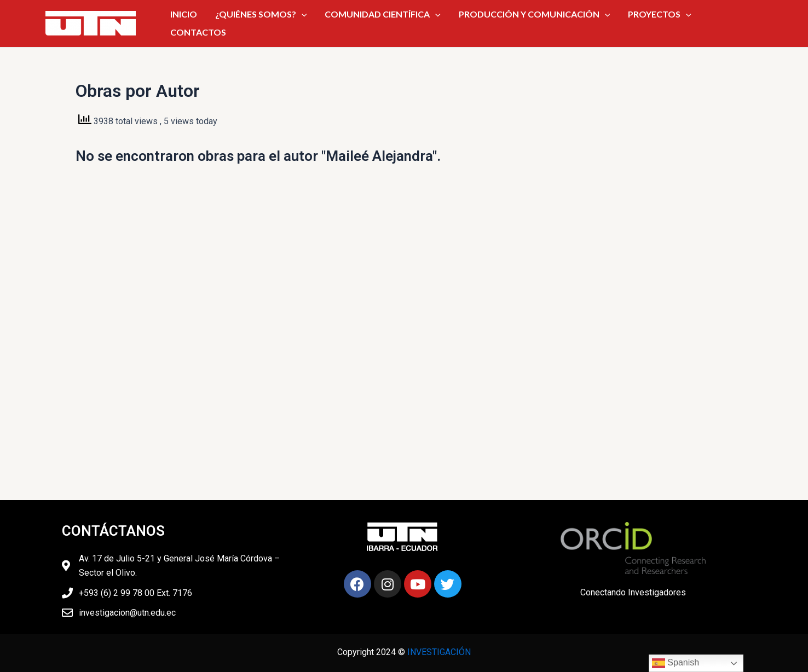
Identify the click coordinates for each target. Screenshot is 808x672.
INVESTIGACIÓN (439, 652)
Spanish (676, 663)
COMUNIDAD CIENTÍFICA (381, 21)
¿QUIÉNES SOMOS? (271, 21)
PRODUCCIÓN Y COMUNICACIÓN (521, 21)
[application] (311, 21)
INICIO (205, 21)
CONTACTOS (701, 21)
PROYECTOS (635, 21)
